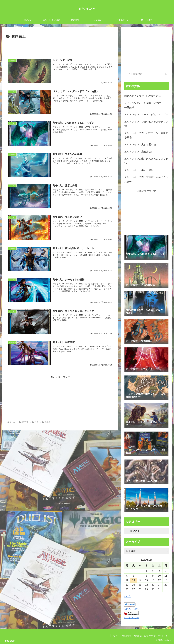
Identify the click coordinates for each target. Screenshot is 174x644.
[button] (166, 74)
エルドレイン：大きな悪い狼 (140, 145)
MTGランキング (132, 618)
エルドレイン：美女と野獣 (139, 170)
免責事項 (137, 636)
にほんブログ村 (132, 609)
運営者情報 (126, 636)
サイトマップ (164, 636)
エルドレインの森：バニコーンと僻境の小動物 (146, 135)
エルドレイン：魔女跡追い (139, 152)
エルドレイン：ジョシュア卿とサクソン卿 (146, 124)
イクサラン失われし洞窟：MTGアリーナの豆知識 (146, 105)
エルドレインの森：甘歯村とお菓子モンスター (146, 179)
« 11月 (127, 597)
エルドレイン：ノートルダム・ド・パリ (146, 115)
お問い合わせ (149, 636)
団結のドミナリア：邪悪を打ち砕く (144, 96)
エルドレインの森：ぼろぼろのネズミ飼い (146, 161)
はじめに (114, 636)
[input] (146, 74)
